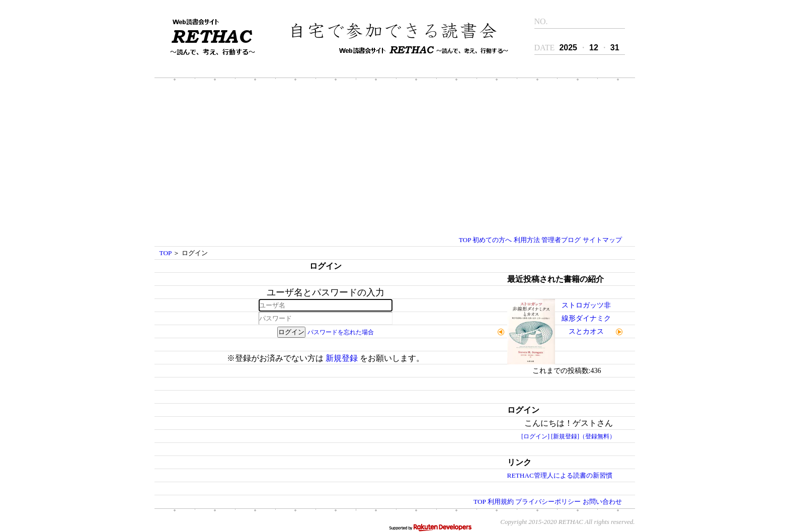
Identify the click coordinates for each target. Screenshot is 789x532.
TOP (465, 240)
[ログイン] (535, 436)
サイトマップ (602, 240)
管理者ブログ (561, 240)
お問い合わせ (602, 502)
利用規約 (501, 502)
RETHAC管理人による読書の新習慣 (560, 475)
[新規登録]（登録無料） (583, 436)
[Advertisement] (395, 158)
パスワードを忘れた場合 (341, 332)
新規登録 (342, 358)
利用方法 (527, 240)
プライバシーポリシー (548, 502)
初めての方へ (492, 240)
